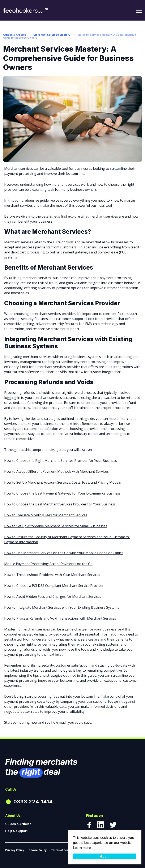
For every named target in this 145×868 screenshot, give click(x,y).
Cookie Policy (38, 850)
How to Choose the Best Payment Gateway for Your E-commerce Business (62, 493)
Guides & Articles (15, 35)
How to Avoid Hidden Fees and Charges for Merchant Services (53, 597)
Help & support (16, 831)
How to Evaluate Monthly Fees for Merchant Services (46, 515)
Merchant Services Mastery (52, 35)
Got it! (105, 856)
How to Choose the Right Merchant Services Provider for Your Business (61, 461)
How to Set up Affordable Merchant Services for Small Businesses (56, 526)
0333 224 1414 (33, 802)
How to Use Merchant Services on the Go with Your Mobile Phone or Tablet (64, 553)
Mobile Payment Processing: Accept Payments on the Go (48, 564)
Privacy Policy (15, 850)
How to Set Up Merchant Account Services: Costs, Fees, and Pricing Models (63, 482)
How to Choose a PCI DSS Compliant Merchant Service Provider (54, 586)
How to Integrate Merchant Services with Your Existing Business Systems (62, 607)
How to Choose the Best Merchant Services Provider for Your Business (60, 504)
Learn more (82, 848)
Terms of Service (62, 850)
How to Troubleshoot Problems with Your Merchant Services (52, 575)
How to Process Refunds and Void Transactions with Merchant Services (60, 618)
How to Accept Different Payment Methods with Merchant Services (56, 471)
